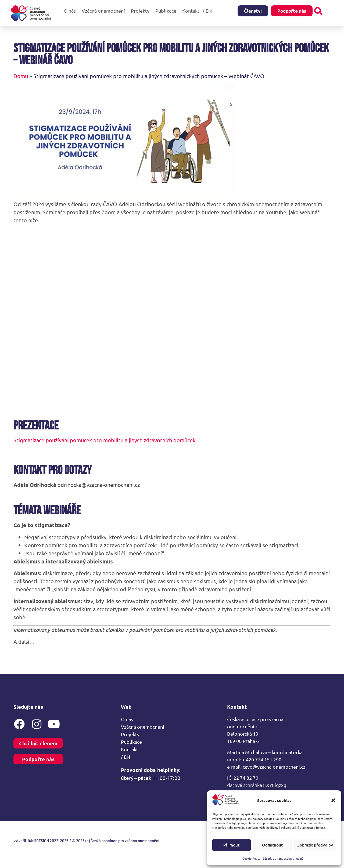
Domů (21, 76)
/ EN (209, 11)
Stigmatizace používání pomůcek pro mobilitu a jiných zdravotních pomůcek (104, 440)
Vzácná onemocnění (105, 11)
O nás (71, 11)
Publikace (167, 11)
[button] (333, 800)
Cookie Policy (251, 858)
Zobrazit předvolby (315, 845)
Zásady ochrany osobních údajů (283, 858)
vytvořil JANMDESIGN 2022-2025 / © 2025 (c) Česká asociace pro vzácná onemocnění (86, 840)
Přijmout (231, 845)
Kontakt (191, 11)
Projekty (141, 11)
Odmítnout (272, 845)
